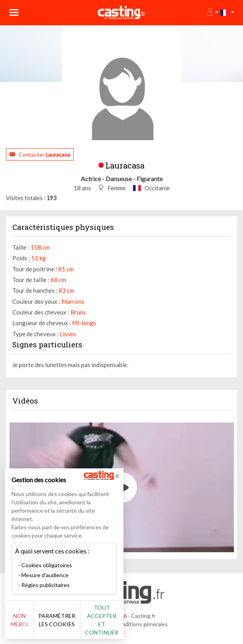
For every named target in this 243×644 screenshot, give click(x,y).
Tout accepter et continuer (102, 620)
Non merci (19, 620)
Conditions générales (141, 624)
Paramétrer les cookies (57, 620)
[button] (212, 12)
